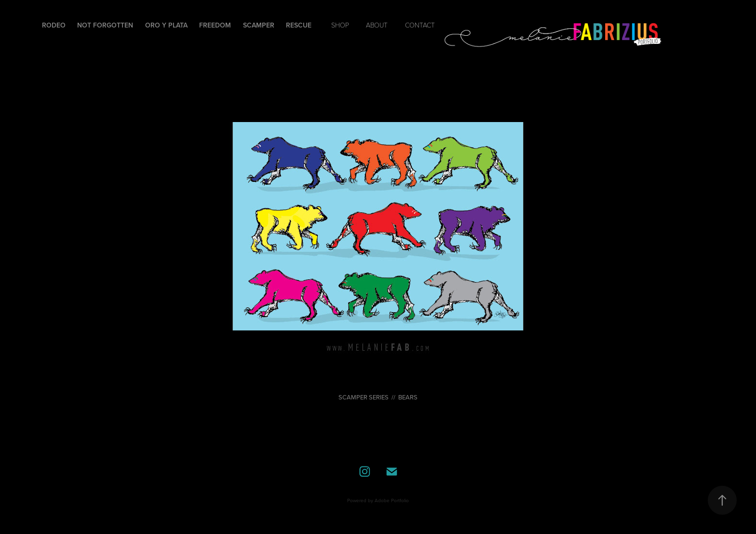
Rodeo (54, 25)
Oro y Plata (166, 25)
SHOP (340, 25)
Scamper (259, 25)
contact (420, 25)
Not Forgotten (105, 25)
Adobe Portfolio (392, 500)
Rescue (299, 25)
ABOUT (377, 25)
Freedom (215, 25)
